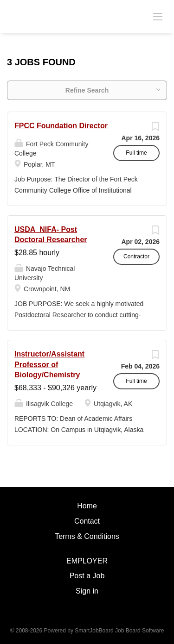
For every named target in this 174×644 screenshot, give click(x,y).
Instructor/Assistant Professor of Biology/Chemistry (49, 365)
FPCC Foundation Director (61, 126)
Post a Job (87, 576)
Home (87, 506)
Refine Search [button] (87, 90)
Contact (87, 521)
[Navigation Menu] (158, 16)
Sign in (87, 591)
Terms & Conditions (87, 536)
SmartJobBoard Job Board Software (119, 631)
